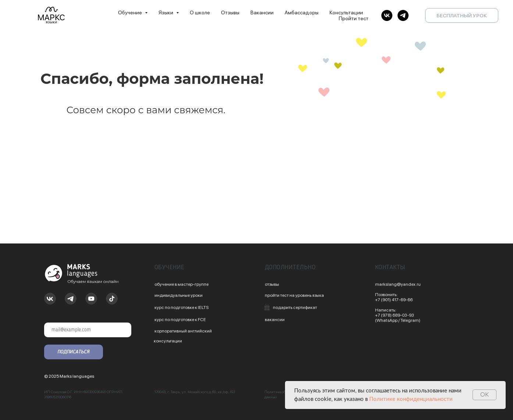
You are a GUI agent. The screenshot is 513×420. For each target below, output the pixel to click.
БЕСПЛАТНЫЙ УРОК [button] (462, 15)
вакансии (275, 320)
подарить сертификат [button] (295, 307)
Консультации (346, 13)
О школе (200, 13)
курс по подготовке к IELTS (181, 307)
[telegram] (403, 15)
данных (271, 397)
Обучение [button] (131, 13)
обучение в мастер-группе (181, 284)
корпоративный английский (183, 331)
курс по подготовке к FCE (180, 320)
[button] (267, 307)
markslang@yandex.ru (398, 284)
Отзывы (230, 13)
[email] (88, 330)
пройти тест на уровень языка (294, 295)
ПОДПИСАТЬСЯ (73, 352)
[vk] (387, 15)
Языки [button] (166, 13)
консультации (168, 341)
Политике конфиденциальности (411, 399)
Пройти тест (354, 18)
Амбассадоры (302, 13)
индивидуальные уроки (179, 295)
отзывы (272, 284)
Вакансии (262, 13)
